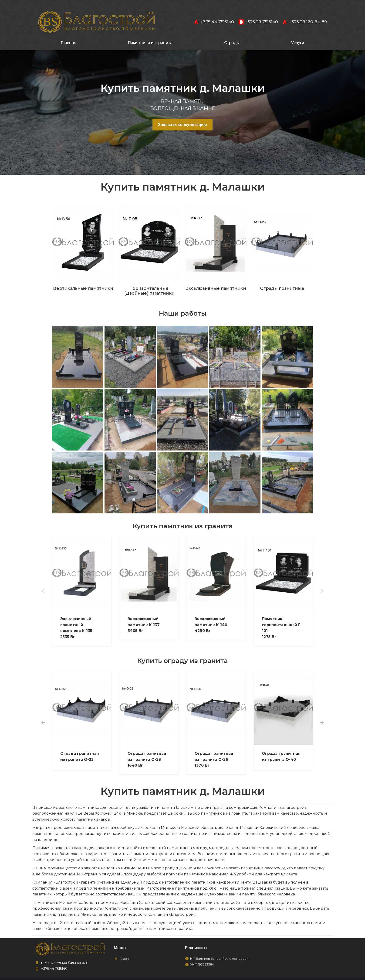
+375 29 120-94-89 (305, 14)
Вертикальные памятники (83, 280)
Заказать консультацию (182, 116)
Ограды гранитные (282, 280)
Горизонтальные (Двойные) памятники (149, 283)
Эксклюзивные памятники (216, 280)
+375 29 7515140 (258, 14)
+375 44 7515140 (214, 14)
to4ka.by (305, 975)
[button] (43, 583)
